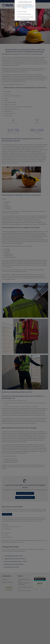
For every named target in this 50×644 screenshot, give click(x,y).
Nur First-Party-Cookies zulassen (24, 14)
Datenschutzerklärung (29, 7)
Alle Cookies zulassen (22, 12)
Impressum (25, 8)
